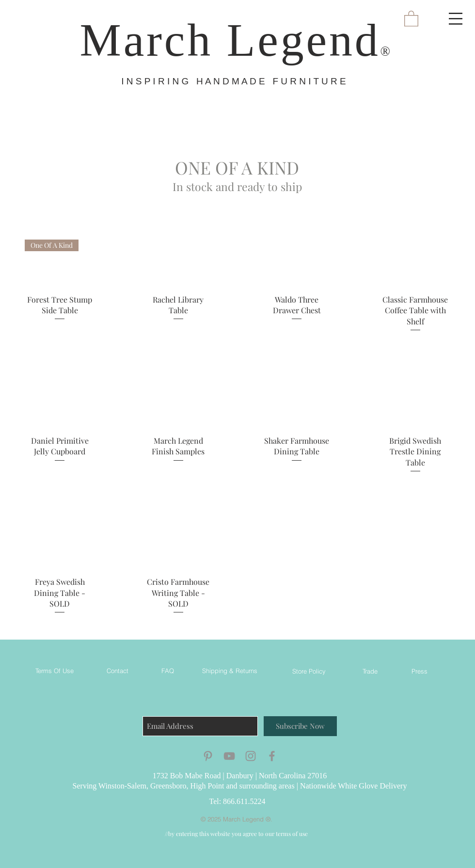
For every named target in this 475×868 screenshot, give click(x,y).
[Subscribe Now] (300, 726)
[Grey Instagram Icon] (251, 756)
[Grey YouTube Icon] (229, 756)
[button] (456, 19)
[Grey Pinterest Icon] (208, 756)
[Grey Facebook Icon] (272, 756)
